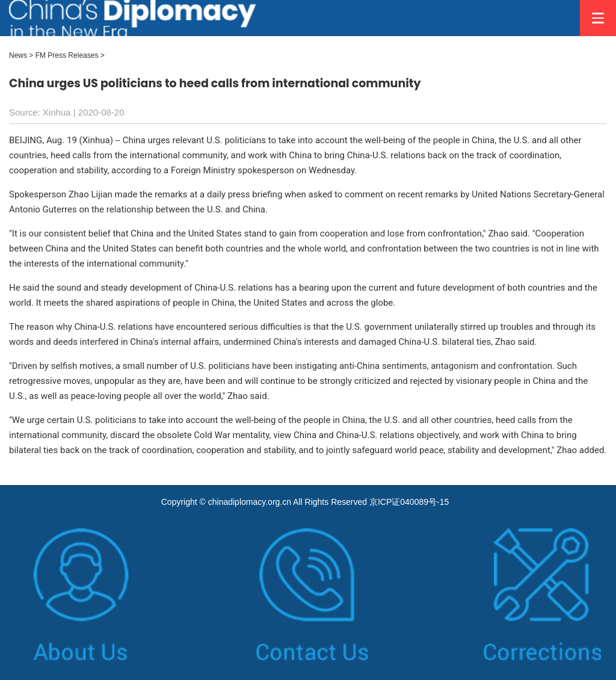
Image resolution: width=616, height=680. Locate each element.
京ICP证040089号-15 (409, 502)
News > (21, 55)
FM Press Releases (67, 55)
